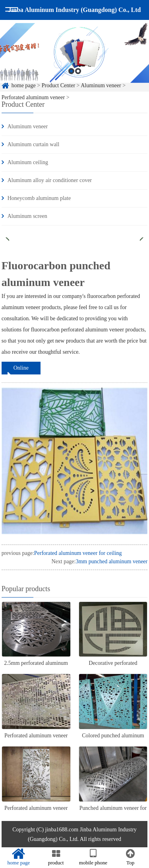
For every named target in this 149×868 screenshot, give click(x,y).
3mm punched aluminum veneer (111, 561)
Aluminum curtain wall (34, 144)
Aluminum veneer (28, 126)
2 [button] (78, 74)
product (56, 857)
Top (130, 857)
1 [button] (71, 74)
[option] (74, 56)
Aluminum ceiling (28, 162)
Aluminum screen (27, 216)
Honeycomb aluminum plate (39, 198)
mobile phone (93, 857)
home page (19, 857)
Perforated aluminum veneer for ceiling (78, 553)
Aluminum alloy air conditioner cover (50, 180)
